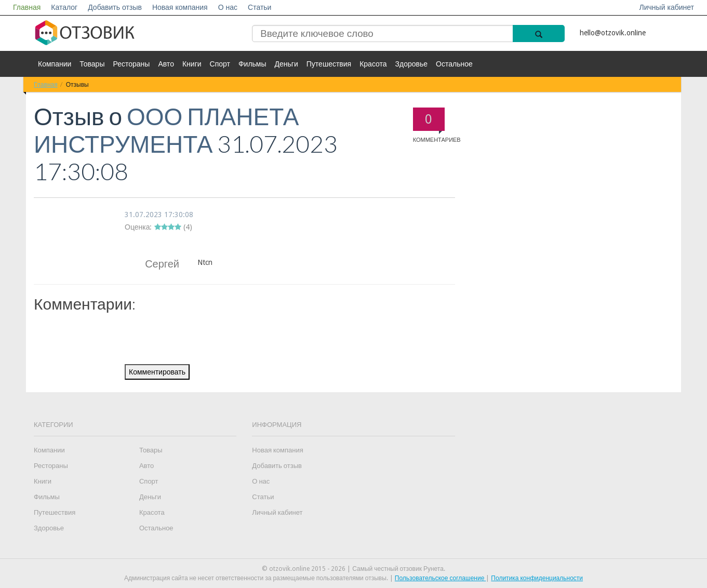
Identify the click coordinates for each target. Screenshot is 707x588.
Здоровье (412, 64)
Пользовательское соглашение (441, 578)
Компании (55, 64)
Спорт (220, 64)
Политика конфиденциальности (537, 578)
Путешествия (329, 64)
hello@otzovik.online (613, 33)
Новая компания (180, 7)
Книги (192, 64)
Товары (92, 64)
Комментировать (157, 372)
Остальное (454, 64)
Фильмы (252, 64)
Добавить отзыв (115, 7)
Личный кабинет (667, 7)
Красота (373, 64)
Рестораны (131, 64)
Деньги (286, 64)
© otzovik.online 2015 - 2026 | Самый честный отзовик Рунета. (354, 569)
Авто (166, 64)
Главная (27, 7)
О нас (228, 7)
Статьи (259, 7)
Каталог (64, 7)
